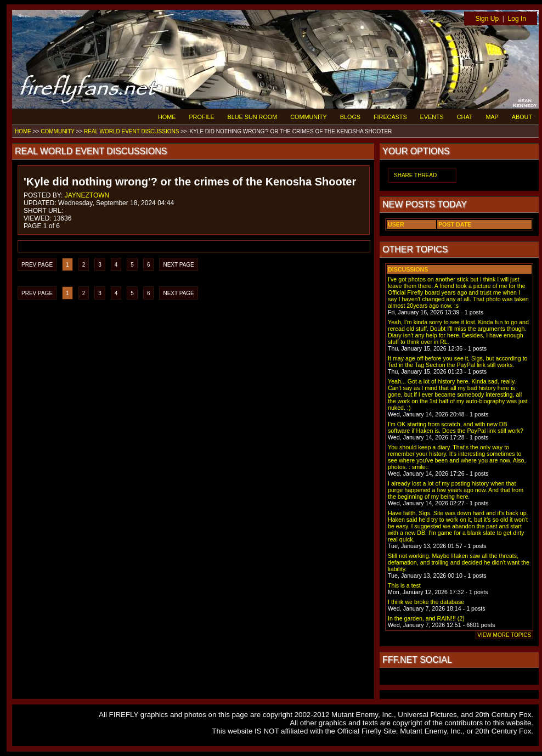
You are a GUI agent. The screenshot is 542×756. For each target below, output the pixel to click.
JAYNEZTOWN (87, 195)
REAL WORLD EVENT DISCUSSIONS (131, 131)
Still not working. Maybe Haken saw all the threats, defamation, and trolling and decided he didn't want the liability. (459, 562)
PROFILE (201, 117)
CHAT (465, 117)
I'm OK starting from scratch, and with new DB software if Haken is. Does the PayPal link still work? (456, 427)
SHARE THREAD (415, 175)
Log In (517, 19)
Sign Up (487, 19)
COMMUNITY (309, 117)
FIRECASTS (390, 117)
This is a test (404, 585)
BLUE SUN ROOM (253, 117)
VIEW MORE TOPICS (504, 635)
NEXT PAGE (178, 265)
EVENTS (432, 117)
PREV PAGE (37, 265)
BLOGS (350, 117)
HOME (167, 117)
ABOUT (522, 117)
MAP (492, 117)
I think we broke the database (426, 602)
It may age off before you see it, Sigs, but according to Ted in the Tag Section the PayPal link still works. (458, 362)
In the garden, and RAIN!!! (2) (426, 618)
